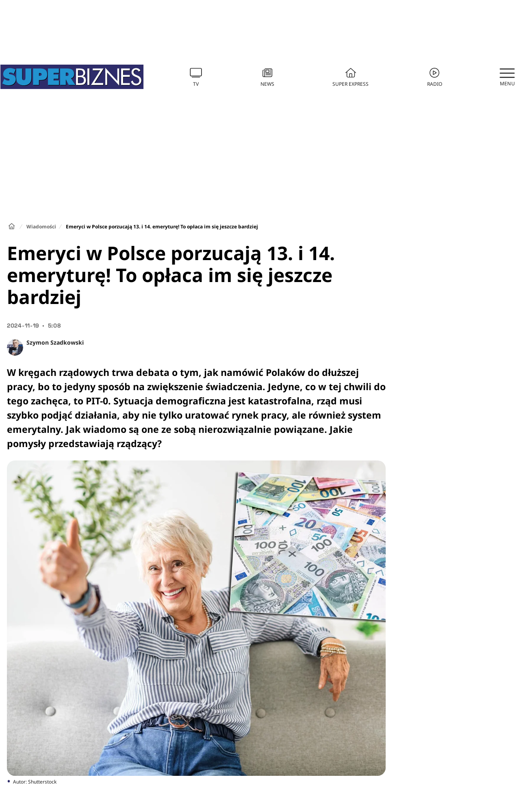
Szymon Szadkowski (55, 342)
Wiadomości (41, 227)
